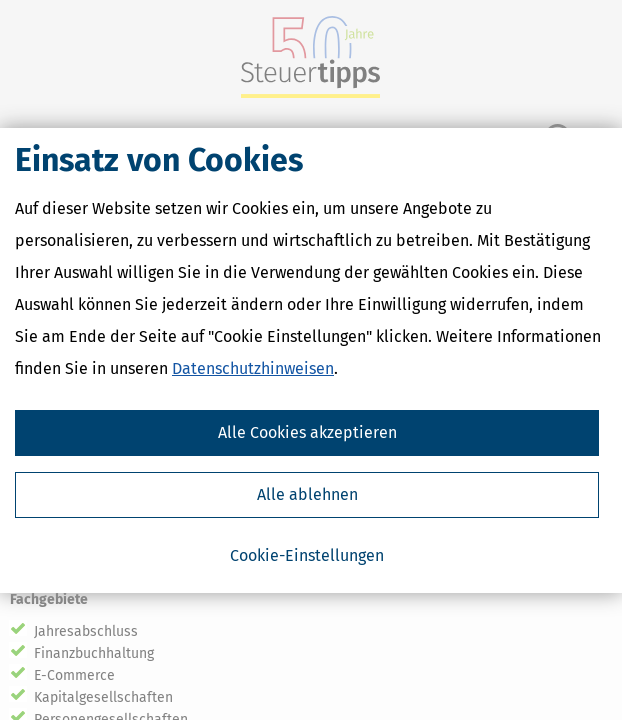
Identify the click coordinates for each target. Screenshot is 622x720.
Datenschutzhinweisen (253, 368)
